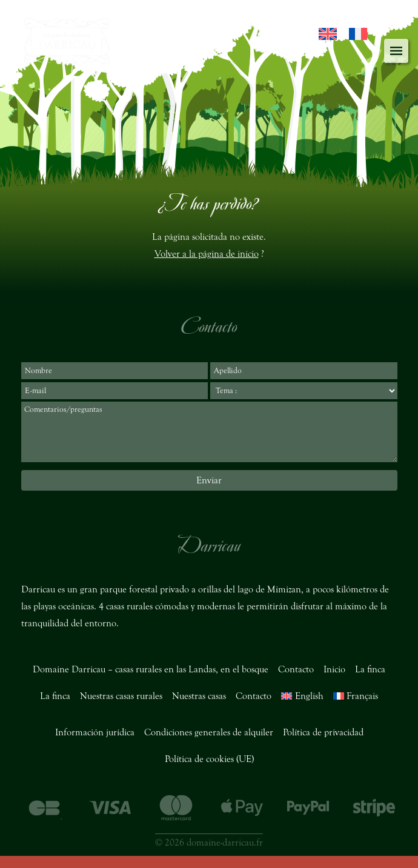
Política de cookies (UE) (209, 759)
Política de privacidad (323, 732)
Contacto (296, 669)
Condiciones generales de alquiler (209, 732)
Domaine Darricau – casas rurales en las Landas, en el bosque (151, 669)
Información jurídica (95, 732)
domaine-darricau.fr (225, 843)
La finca (370, 669)
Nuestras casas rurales (121, 696)
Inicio (334, 669)
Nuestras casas (199, 696)
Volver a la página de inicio (207, 254)
